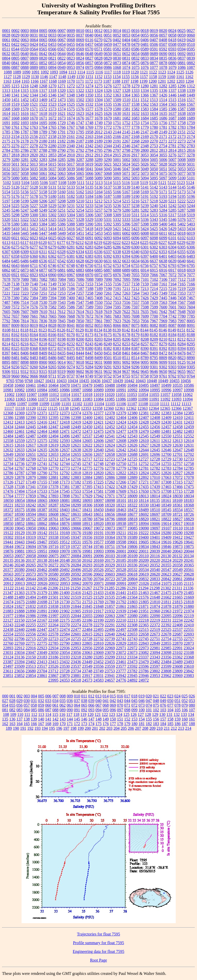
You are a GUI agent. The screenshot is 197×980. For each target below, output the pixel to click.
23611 (8, 671)
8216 (25, 344)
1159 (162, 77)
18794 (98, 519)
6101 (172, 238)
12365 (165, 408)
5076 (172, 173)
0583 (126, 49)
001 (12, 696)
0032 (43, 35)
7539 (52, 302)
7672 (89, 316)
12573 (31, 441)
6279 (52, 247)
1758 (182, 123)
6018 (182, 233)
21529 (98, 597)
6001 (117, 233)
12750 (121, 464)
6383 (89, 256)
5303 (62, 215)
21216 (64, 588)
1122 (153, 72)
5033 (15, 169)
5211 (89, 201)
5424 (145, 229)
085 (34, 710)
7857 (89, 321)
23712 (53, 671)
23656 (19, 671)
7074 (182, 275)
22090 (155, 616)
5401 (172, 224)
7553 (117, 302)
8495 (71, 358)
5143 (163, 187)
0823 (71, 58)
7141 (43, 284)
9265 (52, 367)
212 (174, 728)
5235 (108, 206)
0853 (52, 63)
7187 (80, 289)
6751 (98, 266)
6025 (52, 238)
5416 (71, 229)
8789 (145, 358)
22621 (98, 634)
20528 (121, 570)
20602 (98, 574)
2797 (117, 150)
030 (27, 701)
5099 (172, 178)
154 (142, 719)
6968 (80, 275)
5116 (126, 183)
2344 (108, 146)
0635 (15, 54)
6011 (163, 233)
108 (6, 714)
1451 (15, 100)
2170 (154, 137)
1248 (34, 86)
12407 (144, 418)
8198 (62, 339)
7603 (182, 307)
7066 (154, 275)
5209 (71, 201)
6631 (108, 261)
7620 (117, 312)
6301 (145, 247)
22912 (19, 648)
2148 (154, 132)
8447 (89, 353)
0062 (15, 40)
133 (184, 714)
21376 (31, 593)
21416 (76, 593)
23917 (87, 676)
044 (127, 701)
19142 (42, 533)
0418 (172, 40)
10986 (65, 390)
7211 (126, 289)
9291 (108, 367)
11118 (20, 408)
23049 (42, 653)
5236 (117, 206)
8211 (172, 339)
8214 (6, 344)
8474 (172, 353)
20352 (155, 565)
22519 (155, 629)
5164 (98, 192)
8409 (43, 353)
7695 (126, 316)
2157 (43, 137)
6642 (6, 266)
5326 (62, 219)
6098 (154, 238)
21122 (8, 588)
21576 (144, 597)
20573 (31, 574)
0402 (117, 40)
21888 (19, 611)
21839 (65, 606)
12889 (132, 477)
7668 (71, 316)
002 (19, 696)
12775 (87, 468)
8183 (163, 335)
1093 (54, 72)
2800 (145, 150)
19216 (132, 533)
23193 (65, 657)
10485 (98, 385)
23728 (65, 671)
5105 (35, 183)
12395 (53, 418)
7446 (172, 298)
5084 (52, 178)
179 (127, 724)
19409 (166, 537)
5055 (191, 169)
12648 (189, 450)
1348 (71, 95)
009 (70, 696)
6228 (172, 243)
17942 (98, 496)
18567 (8, 514)
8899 (34, 362)
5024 (126, 164)
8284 (182, 344)
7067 (163, 275)
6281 (71, 247)
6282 (80, 247)
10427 (39, 381)
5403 (191, 224)
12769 (42, 468)
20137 (31, 560)
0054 (135, 35)
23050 (53, 653)
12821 (110, 473)
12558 (8, 441)
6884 (89, 270)
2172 (172, 137)
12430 (166, 422)
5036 (43, 169)
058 (34, 705)
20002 (132, 551)
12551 (178, 436)
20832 (144, 579)
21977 (8, 616)
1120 (135, 72)
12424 (121, 422)
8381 (98, 348)
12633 (19, 450)
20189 (132, 560)
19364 (110, 537)
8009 (15, 325)
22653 (132, 634)
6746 (52, 266)
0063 (25, 40)
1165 (26, 81)
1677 (89, 118)
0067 (62, 40)
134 (191, 714)
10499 (166, 385)
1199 (144, 81)
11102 (77, 404)
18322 (132, 505)
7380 (15, 298)
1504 (98, 100)
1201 (162, 81)
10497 (155, 385)
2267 (126, 141)
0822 (62, 58)
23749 (98, 671)
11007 (32, 395)
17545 (65, 491)
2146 (135, 132)
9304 (182, 367)
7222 (15, 293)
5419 (98, 229)
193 (37, 728)
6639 (172, 261)
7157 (126, 284)
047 (149, 701)
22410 (189, 625)
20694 (76, 579)
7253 (62, 293)
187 (185, 724)
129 (155, 714)
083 (19, 710)
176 (106, 724)
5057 (15, 173)
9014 (62, 362)
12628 (155, 445)
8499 (98, 358)
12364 (154, 408)
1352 (108, 95)
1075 (135, 67)
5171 (163, 192)
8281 (172, 344)
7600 (163, 307)
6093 (108, 238)
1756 (163, 123)
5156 (25, 192)
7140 (34, 284)
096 (113, 710)
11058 (176, 395)
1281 (154, 86)
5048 (135, 169)
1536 (117, 104)
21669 (189, 597)
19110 (178, 528)
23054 (65, 653)
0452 (43, 44)
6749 (80, 266)
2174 (191, 137)
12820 (98, 473)
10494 (132, 385)
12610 (144, 441)
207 (138, 728)
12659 (121, 454)
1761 (15, 127)
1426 (163, 95)
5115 (117, 183)
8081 (145, 325)
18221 (8, 505)
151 (120, 719)
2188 (89, 141)
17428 (121, 487)
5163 (89, 192)
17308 (166, 482)
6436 (182, 256)
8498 (89, 358)
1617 (34, 114)
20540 (155, 570)
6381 (71, 256)
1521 (34, 104)
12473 (87, 431)
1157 (144, 77)
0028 (6, 35)
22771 (31, 643)
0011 (89, 31)
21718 (53, 602)
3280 (15, 160)
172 (77, 724)
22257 (42, 625)
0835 (163, 58)
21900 (53, 611)
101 (149, 710)
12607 (110, 441)
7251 (43, 293)
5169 (145, 192)
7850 (80, 321)
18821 (155, 519)
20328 (98, 565)
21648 (155, 597)
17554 (87, 491)
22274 (76, 625)
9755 (126, 376)
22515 (144, 629)
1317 (43, 90)
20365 (189, 565)
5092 (126, 178)
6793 (172, 266)
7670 (80, 316)
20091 (87, 556)
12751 (132, 464)
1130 (35, 77)
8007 (6, 325)
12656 (87, 454)
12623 (98, 445)
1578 (98, 109)
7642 (163, 312)
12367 (188, 408)
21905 (76, 611)
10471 (76, 385)
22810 (98, 643)
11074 (54, 399)
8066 (117, 325)
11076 (65, 399)
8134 (98, 330)
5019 (89, 164)
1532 (89, 104)
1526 (80, 104)
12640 (98, 450)
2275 (6, 146)
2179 (34, 141)
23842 (189, 671)
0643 (52, 54)
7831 (34, 321)
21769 (98, 602)
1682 (126, 118)
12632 (8, 450)
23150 (31, 657)
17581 (98, 491)
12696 (155, 454)
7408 (98, 298)
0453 (52, 44)
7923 (117, 321)
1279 (135, 86)
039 (91, 701)
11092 (165, 399)
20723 (110, 579)
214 (188, 728)
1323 (89, 90)
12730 (178, 459)
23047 (31, 653)
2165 (108, 137)
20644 (31, 579)
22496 (110, 629)
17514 (31, 491)
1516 (182, 100)
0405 (135, 40)
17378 (53, 487)
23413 (42, 662)
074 (149, 705)
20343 (144, 565)
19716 (53, 547)
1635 (163, 114)
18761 (53, 519)
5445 (25, 233)
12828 (189, 473)
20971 (99, 583)
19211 (121, 533)
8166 (52, 335)
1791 (62, 132)
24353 (65, 680)
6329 (71, 252)
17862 (42, 496)
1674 (71, 118)
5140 (135, 187)
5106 (44, 183)
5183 (80, 196)
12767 (19, 468)
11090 (143, 399)
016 (120, 696)
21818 (189, 602)
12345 (75, 408)
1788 (34, 132)
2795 (98, 150)
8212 (182, 339)
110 (20, 714)
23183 (42, 657)
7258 (89, 293)
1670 (34, 118)
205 (124, 728)
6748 (71, 266)
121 (98, 714)
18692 (144, 514)
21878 (166, 606)
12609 (132, 441)
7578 (43, 307)
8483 (34, 358)
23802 (155, 671)
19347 (76, 537)
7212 (135, 289)
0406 (145, 40)
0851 (34, 63)
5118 (135, 183)
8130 (89, 330)
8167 (62, 335)
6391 (98, 256)
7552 (108, 302)
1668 (15, 118)
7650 (191, 312)
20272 (53, 565)
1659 (191, 114)
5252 (71, 210)
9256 (15, 367)
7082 (43, 279)
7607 (25, 312)
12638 (76, 450)
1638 (182, 114)
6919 (191, 270)
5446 (34, 233)
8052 (89, 325)
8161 (6, 335)
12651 (31, 454)
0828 (98, 58)
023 (170, 696)
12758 (189, 464)
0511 (6, 49)
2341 (80, 146)
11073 (43, 399)
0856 (80, 63)
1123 (162, 72)
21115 (189, 583)
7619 (108, 312)
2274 (191, 141)
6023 (34, 238)
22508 (132, 629)
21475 (166, 593)
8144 (144, 330)
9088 (108, 362)
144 (70, 719)
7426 (145, 298)
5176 (15, 196)
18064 (31, 500)
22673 (155, 634)
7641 (154, 312)
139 (34, 719)
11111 (165, 404)
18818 (132, 519)
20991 (121, 583)
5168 (135, 192)
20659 (42, 579)
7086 (80, 279)
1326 (108, 90)
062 (63, 705)
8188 (191, 335)
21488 (8, 597)
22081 (144, 616)
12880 (42, 477)
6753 (117, 266)
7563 (163, 302)
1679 (108, 118)
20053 (8, 556)
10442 (129, 381)
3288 (89, 160)
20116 (155, 556)
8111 (16, 330)
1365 (135, 95)
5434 (191, 229)
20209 (144, 560)
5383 (34, 224)
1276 (108, 86)
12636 (53, 450)
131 (170, 714)
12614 (189, 441)
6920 (6, 275)
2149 (163, 132)
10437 (107, 381)
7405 (89, 298)
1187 (107, 81)
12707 (8, 459)
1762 (25, 127)
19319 (31, 537)
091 (77, 710)
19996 (110, 551)
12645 (155, 450)
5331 (108, 219)
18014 (155, 496)
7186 (71, 289)
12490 (42, 436)
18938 (121, 524)
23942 (121, 676)
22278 (87, 625)
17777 (19, 496)
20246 (8, 565)
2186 (71, 141)
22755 (178, 639)
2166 (117, 137)
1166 (35, 81)
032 (41, 701)
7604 (191, 307)
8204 (108, 339)
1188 (116, 81)
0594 (182, 49)
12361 (120, 408)
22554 (8, 634)
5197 (6, 201)
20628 (189, 574)
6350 (145, 252)
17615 (132, 491)
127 (141, 714)
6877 (43, 270)
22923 (42, 648)
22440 (19, 629)
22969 (110, 648)
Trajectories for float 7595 (98, 934)
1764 (43, 127)
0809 (34, 58)
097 (120, 710)
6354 (172, 252)
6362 (52, 256)
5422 (126, 229)
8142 (126, 330)
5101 (191, 178)
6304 (172, 247)
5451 (80, 233)
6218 (89, 243)
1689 (191, 118)
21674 (8, 602)
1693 (25, 123)
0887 (15, 67)
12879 (31, 477)
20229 (178, 560)
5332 (117, 219)
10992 (132, 390)
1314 (15, 90)
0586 (135, 49)
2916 (126, 155)
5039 (71, 169)
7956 (145, 321)
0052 (117, 35)
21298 (155, 588)
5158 (43, 192)
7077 (191, 275)
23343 (155, 657)
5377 (191, 219)
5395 (117, 224)
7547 (80, 302)
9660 (15, 376)
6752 (108, 266)
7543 (62, 302)
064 (77, 705)
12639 (87, 450)
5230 (62, 206)
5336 (145, 219)
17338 (19, 487)
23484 (166, 662)
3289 (98, 160)
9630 (89, 371)
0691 (172, 54)
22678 (166, 634)
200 (88, 728)
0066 (52, 40)
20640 (19, 579)
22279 (98, 625)
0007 (62, 31)
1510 (126, 100)
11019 (98, 395)
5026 (145, 164)
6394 (126, 256)
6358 (15, 256)
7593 (98, 307)
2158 (52, 137)
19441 (8, 542)
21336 (189, 588)
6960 (52, 275)
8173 (89, 335)
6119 (33, 243)
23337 (144, 657)
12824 (144, 473)
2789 (52, 150)
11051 (121, 395)
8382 (108, 348)
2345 (117, 146)
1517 (191, 100)
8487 (62, 358)
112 (34, 714)
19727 (76, 547)
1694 (34, 123)
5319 (191, 215)
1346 (52, 95)
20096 (99, 556)
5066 (89, 173)
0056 (154, 35)
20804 (132, 579)
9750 (98, 376)
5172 (172, 192)
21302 (166, 588)
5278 (108, 210)
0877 (154, 63)
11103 (88, 404)
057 (27, 705)
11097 (22, 404)
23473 (132, 662)
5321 (15, 219)
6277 (34, 247)
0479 (135, 44)
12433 (189, 422)
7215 (163, 289)
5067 (98, 173)
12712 (53, 459)
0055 (145, 35)
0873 (117, 63)
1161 (180, 77)
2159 (62, 137)
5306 (89, 215)
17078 (189, 477)
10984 (42, 390)
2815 (182, 150)
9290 (98, 367)
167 (41, 724)
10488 (110, 385)
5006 (163, 160)
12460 (8, 431)
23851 (8, 676)
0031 (34, 35)
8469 (154, 353)
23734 (76, 671)
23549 (87, 666)
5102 (7, 183)
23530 (65, 666)
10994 (144, 390)
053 (192, 701)
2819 (25, 155)
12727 (144, 459)
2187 (80, 141)
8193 (25, 339)
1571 (34, 109)
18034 (189, 496)
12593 (65, 441)
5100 (182, 178)
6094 (117, 238)
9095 (145, 362)
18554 (178, 510)
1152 (98, 77)
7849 (71, 321)
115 (55, 714)
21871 (144, 606)
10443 (141, 381)
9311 (15, 371)
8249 (108, 344)
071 (127, 705)
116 (62, 714)
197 (66, 728)
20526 (98, 570)
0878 (163, 63)
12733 (189, 459)
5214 (117, 201)
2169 (145, 137)
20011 (144, 551)
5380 (15, 224)
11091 (154, 399)
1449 (191, 95)
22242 (189, 620)
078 (178, 705)
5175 (6, 196)
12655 (76, 454)
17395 (87, 487)
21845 (87, 606)
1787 (25, 132)
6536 (43, 261)
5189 (126, 196)
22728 (87, 639)
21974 (189, 611)
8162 (15, 335)
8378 (80, 348)
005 (41, 696)
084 (27, 710)
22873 (189, 643)
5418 (89, 229)
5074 (154, 173)
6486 (25, 261)
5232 (80, 206)
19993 (98, 551)
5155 (15, 192)
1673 (62, 118)
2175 (6, 141)
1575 (71, 109)
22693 (189, 634)
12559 (19, 441)
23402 (31, 662)
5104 (25, 183)
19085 (133, 528)
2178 (25, 141)
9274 (71, 367)
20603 (110, 574)
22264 (53, 625)
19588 (110, 542)
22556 (31, 634)
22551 (189, 629)
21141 (20, 588)
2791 (71, 150)
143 (63, 719)
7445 (163, 298)
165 (27, 724)
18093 (87, 500)
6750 (89, 266)
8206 (126, 339)
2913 (98, 155)
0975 (89, 67)
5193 (163, 196)
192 (30, 728)
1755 (154, 123)
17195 (87, 482)
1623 (80, 114)
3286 (71, 160)
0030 (25, 35)
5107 (53, 183)
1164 (16, 81)
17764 (8, 496)
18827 (178, 519)
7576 (34, 307)
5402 (182, 224)
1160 (171, 77)
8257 (145, 344)
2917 (135, 155)
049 (163, 701)
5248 (34, 210)
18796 (110, 519)
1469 (43, 100)
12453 (121, 427)
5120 (153, 183)
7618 (98, 312)
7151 (71, 284)
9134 (191, 362)
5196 (191, 196)
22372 (155, 625)
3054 (154, 155)
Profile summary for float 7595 (98, 943)
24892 (132, 680)
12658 (110, 454)
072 (134, 705)
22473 (53, 629)
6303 (163, 247)
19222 (144, 533)
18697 (155, 514)
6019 (191, 233)
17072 (178, 477)
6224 (135, 243)
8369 (43, 348)
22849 (155, 643)
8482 (25, 358)
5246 (15, 210)
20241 (189, 560)
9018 (80, 362)
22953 (76, 648)
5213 (108, 201)
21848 (98, 606)
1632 (135, 114)
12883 (76, 477)
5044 (98, 169)
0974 (80, 67)
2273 (182, 141)
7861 (98, 321)
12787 (19, 473)
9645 (145, 371)
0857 (89, 63)
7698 (135, 316)
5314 (145, 215)
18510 (155, 510)
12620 (65, 445)
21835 (42, 606)
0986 (108, 67)
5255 (89, 210)
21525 (87, 597)
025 (185, 696)
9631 (98, 371)
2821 (43, 155)
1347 (62, 95)
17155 (42, 482)
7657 (15, 316)
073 (142, 705)
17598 (110, 491)
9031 (98, 362)
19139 (31, 533)
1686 (163, 118)
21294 (143, 588)
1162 (189, 77)
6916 (163, 270)
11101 (66, 404)
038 (84, 701)
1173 (98, 81)
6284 (98, 247)
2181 (52, 141)
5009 (191, 160)
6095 (126, 238)
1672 (52, 118)
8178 (126, 335)
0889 (34, 67)
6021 (15, 238)
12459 (189, 427)
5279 (117, 210)
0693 (191, 54)
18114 (144, 500)
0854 (62, 63)
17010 (155, 477)
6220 (107, 243)
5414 (52, 229)
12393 (42, 418)
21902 (65, 611)
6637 (154, 261)
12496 (65, 436)
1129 (26, 77)
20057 (20, 556)
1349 (80, 95)
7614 (80, 312)
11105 (110, 404)
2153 (6, 137)
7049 (126, 275)
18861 (31, 524)
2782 (182, 146)
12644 (144, 450)
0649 (98, 54)
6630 (98, 261)
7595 (117, 307)
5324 (43, 219)
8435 (62, 353)
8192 (15, 339)
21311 (177, 588)
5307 (98, 215)
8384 (126, 348)
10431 (50, 381)
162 (5, 724)
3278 (191, 155)
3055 (163, 155)
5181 (62, 196)
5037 (52, 169)
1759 (191, 123)
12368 (8, 413)
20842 (166, 579)
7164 (172, 284)
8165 (43, 335)
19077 (121, 528)
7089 (99, 279)
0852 (43, 63)
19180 (87, 533)
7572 (15, 307)
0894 (52, 67)
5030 (182, 164)
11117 (9, 408)
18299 (76, 505)
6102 (182, 238)
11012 (54, 395)
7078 (6, 279)
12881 (53, 477)
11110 (154, 404)
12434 (8, 427)
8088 (182, 325)
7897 (108, 321)
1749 (98, 123)
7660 (25, 316)
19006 (155, 524)
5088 (89, 178)
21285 (110, 588)
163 (12, 724)
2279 (43, 146)
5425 (154, 229)
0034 (62, 35)
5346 (172, 219)
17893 (53, 496)
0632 (6, 54)
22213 (132, 620)
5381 (25, 224)
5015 (52, 164)
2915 (117, 155)
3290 (108, 160)
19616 (166, 542)
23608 (178, 666)
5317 (172, 215)
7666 (62, 316)
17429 (132, 487)
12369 (19, 413)
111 (27, 714)
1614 (6, 114)
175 (98, 724)
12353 (86, 408)
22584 (65, 634)
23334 (132, 657)
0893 (43, 67)
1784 (191, 127)
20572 (19, 574)
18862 (42, 524)
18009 (132, 496)
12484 (8, 436)
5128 (34, 187)
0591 (154, 49)
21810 (155, 602)
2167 (126, 137)
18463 (121, 510)
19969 (53, 551)
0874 (126, 63)
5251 (62, 210)
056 (19, 705)
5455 (108, 233)
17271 (144, 482)
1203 (180, 81)
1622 (71, 114)
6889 (126, 270)
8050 (80, 325)
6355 (182, 252)
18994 (144, 524)
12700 (166, 454)
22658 (144, 634)
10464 (53, 385)
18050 (8, 500)
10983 (31, 390)
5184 (89, 196)
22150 (19, 620)
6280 (62, 247)
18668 (121, 514)
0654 (135, 54)
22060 (98, 616)
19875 (189, 547)
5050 (154, 169)
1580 (117, 109)
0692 (182, 54)
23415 (53, 662)
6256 (6, 247)
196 (59, 728)
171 (70, 724)
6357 (6, 256)
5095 (154, 178)
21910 (87, 611)
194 (45, 728)
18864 (53, 524)
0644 (62, 54)
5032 (6, 169)
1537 (126, 104)
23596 (144, 666)
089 (63, 710)
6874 (34, 270)
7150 (62, 284)
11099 (44, 404)
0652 (126, 54)
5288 (191, 210)
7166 (191, 284)
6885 (98, 270)
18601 (42, 514)
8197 (52, 339)
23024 (189, 648)
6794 (182, 266)
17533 (42, 491)
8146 (163, 330)
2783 (191, 146)
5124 (190, 183)
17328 (8, 487)
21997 (53, 616)
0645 (71, 54)
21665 (178, 597)
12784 (178, 468)
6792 (163, 266)
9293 (117, 367)
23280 (87, 657)
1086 (182, 67)
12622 (87, 445)
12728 (155, 459)
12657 (98, 454)
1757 (172, 123)
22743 (132, 639)
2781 (172, 146)
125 (126, 714)
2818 (15, 155)
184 (163, 724)
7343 (145, 293)
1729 (62, 123)
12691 (144, 454)
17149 (31, 482)
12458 (178, 427)
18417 (76, 510)
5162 (80, 192)
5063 (62, 173)
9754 (117, 376)
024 (178, 696)
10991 (121, 390)
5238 (135, 206)
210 (160, 728)
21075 (166, 583)
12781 (144, 468)
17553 (76, 491)
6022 (25, 238)
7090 (108, 279)
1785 (6, 132)
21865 (132, 606)
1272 (71, 86)
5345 (163, 219)
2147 (145, 132)
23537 (76, 666)
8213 (191, 339)
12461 (19, 431)
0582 (117, 49)
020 (149, 696)
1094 (63, 72)
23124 (8, 657)
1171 (80, 81)
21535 (110, 597)
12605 (87, 441)
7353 (182, 293)
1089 (17, 72)
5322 (25, 219)
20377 (8, 570)
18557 (189, 510)
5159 (52, 192)
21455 (132, 593)
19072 (99, 528)
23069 (98, 653)
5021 (108, 164)
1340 (6, 95)
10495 (144, 385)
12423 (110, 422)
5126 (15, 187)
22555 (19, 634)
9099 (163, 362)
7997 (182, 321)
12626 (132, 445)
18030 (178, 496)
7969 (163, 321)
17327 (189, 482)
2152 (191, 132)
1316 (34, 90)
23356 (166, 657)
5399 (154, 224)
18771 (76, 519)
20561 (189, 570)
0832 (135, 58)
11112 (175, 404)
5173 (182, 192)
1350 (89, 95)
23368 (189, 657)
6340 (135, 252)
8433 (52, 353)
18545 (166, 510)
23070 (110, 653)
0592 (163, 49)
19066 (76, 528)
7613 (71, 312)
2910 (71, 155)
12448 (65, 427)
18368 (189, 505)
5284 (163, 210)
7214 (154, 289)
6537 (52, 261)
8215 (15, 344)
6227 (163, 243)
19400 (144, 537)
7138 (15, 284)
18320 (110, 505)
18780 (87, 519)
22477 (76, 629)
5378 (6, 224)
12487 (31, 436)
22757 (189, 639)
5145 (182, 187)
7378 (6, 298)
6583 (71, 261)
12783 (166, 468)
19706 (42, 547)
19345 (65, 537)
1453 (34, 100)
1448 (182, 95)
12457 (166, 427)
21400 (65, 593)
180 (134, 724)
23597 (155, 666)
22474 (65, 629)
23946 (144, 676)
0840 (6, 63)
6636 (145, 261)
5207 (52, 201)
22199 (98, 620)
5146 (191, 187)
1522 (43, 104)
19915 (31, 551)
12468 (53, 431)
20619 (144, 574)
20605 (121, 574)
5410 (15, 229)
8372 (52, 348)
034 (55, 701)
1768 (80, 127)
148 (98, 719)
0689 (154, 54)
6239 (191, 243)
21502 (65, 597)
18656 (110, 514)
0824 (80, 58)
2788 (43, 150)
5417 (80, 229)
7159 (145, 284)
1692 (15, 123)
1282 (163, 86)
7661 (34, 316)
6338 (117, 252)
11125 (53, 408)
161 (192, 719)
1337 (172, 90)
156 (156, 719)
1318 (52, 90)
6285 (108, 247)
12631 (189, 445)
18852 (19, 524)
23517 (42, 666)
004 (34, 696)
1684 (145, 118)
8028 (52, 325)
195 (52, 728)
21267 (87, 588)
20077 (65, 556)
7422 (126, 298)
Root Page (98, 960)
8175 (108, 335)
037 (77, 701)
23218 (76, 657)
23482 (155, 662)
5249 (43, 210)
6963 (62, 275)
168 (48, 724)
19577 (98, 542)
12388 (19, 418)
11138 (64, 408)
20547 (166, 570)
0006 (52, 31)
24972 (144, 680)
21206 (53, 588)
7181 (25, 289)
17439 (155, 487)
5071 (126, 173)
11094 (188, 399)
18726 (189, 514)
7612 (62, 312)
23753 (110, 671)
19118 (189, 528)
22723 (53, 639)
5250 (52, 210)
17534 (53, 491)
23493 (189, 662)
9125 (182, 362)
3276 (172, 155)
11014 (65, 395)
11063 (9, 399)
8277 (154, 344)
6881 (62, 270)
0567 (62, 49)
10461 (31, 385)
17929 (87, 496)
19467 (42, 542)
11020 (110, 395)
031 (34, 701)
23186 (53, 657)
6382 (80, 256)
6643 (15, 266)
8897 (15, 362)
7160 (154, 284)
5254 (80, 210)
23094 (155, 653)
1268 (43, 86)
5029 (172, 164)
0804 (6, 58)
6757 (154, 266)
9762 (172, 376)
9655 (182, 371)
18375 (19, 510)
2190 (108, 141)
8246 (98, 344)
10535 (178, 385)
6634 (135, 261)
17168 (53, 482)
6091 (89, 238)
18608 (53, 514)
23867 (53, 676)
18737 (8, 519)
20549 (178, 570)
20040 (166, 551)
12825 (155, 473)
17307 (155, 482)
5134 (80, 187)
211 (167, 728)
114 (48, 714)
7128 (6, 284)
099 (134, 710)
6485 (15, 261)
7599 (154, 307)
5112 (89, 183)
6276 (25, 247)
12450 (87, 427)
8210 (163, 339)
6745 (43, 266)
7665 (52, 316)
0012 (98, 31)
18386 (31, 510)
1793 (71, 132)
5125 (6, 187)
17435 (144, 487)
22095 (166, 616)
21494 (31, 597)
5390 (89, 224)
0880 (172, 63)
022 (163, 696)
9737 (71, 376)
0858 (98, 63)
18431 (87, 510)
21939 (121, 611)
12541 (110, 436)
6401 (163, 256)
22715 (31, 639)
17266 (121, 482)
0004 (34, 31)
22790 (65, 643)
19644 (8, 547)
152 (127, 719)
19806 (132, 547)
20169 (98, 560)
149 (106, 719)
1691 (6, 123)
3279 (6, 160)
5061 (43, 173)
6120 (43, 243)
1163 (7, 81)
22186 (87, 620)
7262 (117, 293)
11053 (132, 395)
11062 (188, 395)
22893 (8, 648)
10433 (62, 381)
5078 (191, 173)
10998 (189, 390)
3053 (145, 155)
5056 (6, 173)
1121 (144, 72)
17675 (155, 491)
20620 (155, 574)
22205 (110, 620)
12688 (132, 454)
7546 (71, 302)
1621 (62, 114)
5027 (154, 164)
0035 (71, 35)
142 (55, 719)
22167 (42, 620)
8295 (191, 344)
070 (120, 705)
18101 (121, 500)
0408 (163, 40)
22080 (132, 616)
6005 (135, 233)
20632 (8, 579)
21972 (178, 611)
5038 (62, 169)
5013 (34, 164)
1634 (154, 114)
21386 (53, 593)
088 (55, 710)
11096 (11, 404)
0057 (163, 35)
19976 (76, 551)
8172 (80, 335)
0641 (34, 54)
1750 (108, 123)
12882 (65, 477)
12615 (8, 445)
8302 (6, 348)
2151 (182, 132)
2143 (108, 132)
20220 (155, 560)
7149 (52, 284)
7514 (25, 302)
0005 (43, 31)
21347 (8, 593)
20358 (178, 565)
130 (162, 714)
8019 (34, 325)
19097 (155, 528)
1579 (108, 109)
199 (81, 728)
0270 (98, 40)
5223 (191, 201)
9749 (89, 376)
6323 (52, 252)
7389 (43, 298)
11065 (20, 399)
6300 (135, 247)
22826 (110, 643)
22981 (155, 648)
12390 (31, 418)
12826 (166, 473)
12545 (144, 436)
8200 (80, 339)
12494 (53, 436)
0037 (80, 35)
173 (84, 724)
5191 (145, 196)
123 (112, 714)
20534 (144, 570)
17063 (166, 477)
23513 (31, 666)
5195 (182, 196)
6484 (6, 261)
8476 (182, 353)
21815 (178, 602)
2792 (80, 150)
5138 (117, 187)
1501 (71, 100)
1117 (108, 72)
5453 (98, 233)
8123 (43, 330)
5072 (135, 173)
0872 (108, 63)
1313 (6, 90)
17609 (121, 491)
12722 (98, 459)
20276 (65, 565)
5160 (62, 192)
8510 (117, 358)
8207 (135, 339)
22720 (42, 639)
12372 (53, 413)
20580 (53, 574)
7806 (15, 321)
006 (48, 696)
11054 (143, 395)
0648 (89, 54)
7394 (52, 298)
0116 (89, 40)
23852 (19, 676)
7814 (25, 321)
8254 (135, 344)
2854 (62, 155)
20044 (189, 551)
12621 (76, 445)
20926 (42, 583)
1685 (154, 118)
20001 (121, 551)
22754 (166, 639)
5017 (71, 164)
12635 (42, 450)
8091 (191, 325)
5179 (43, 196)
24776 (121, 680)
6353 (163, 252)
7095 (126, 279)
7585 (62, 307)
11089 (132, 399)
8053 (98, 325)
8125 (52, 330)
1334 (145, 90)
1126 (189, 72)
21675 (19, 602)
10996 (166, 390)
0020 (163, 31)
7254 (71, 293)
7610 (43, 312)
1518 (6, 104)
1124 (171, 72)
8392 (163, 348)
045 (134, 701)
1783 (182, 127)
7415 (117, 298)
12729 (166, 459)
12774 (76, 468)
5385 (52, 224)
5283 (154, 210)
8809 (163, 358)
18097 (99, 500)
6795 (191, 266)
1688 (182, 118)
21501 (53, 597)
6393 (117, 256)
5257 (98, 210)
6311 (43, 252)
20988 (110, 583)
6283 (89, 247)
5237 (126, 206)
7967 (154, 321)
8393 (172, 348)
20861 (178, 579)
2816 (191, 150)
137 (19, 719)
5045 (108, 169)
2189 (98, 141)
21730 (65, 602)
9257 (25, 367)
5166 (117, 192)
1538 (135, 104)
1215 (15, 86)
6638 (163, 261)
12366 (176, 408)
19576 (87, 542)
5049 (145, 169)
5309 (117, 215)
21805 (144, 602)
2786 (25, 150)
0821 (52, 58)
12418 (65, 422)
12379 (121, 413)
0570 (89, 49)
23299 (110, 657)
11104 (99, 404)
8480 (6, 358)
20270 (42, 565)
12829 (8, 477)
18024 (166, 496)
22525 (166, 629)
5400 (163, 224)
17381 (65, 487)
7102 (154, 279)
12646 (166, 450)
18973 (132, 524)
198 (73, 728)
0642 (43, 54)
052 (185, 701)
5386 (62, 224)
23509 (19, 666)
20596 (87, 574)
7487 (6, 302)
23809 (178, 671)
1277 (117, 86)
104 (170, 710)
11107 (132, 404)
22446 (31, 629)
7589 (89, 307)
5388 (71, 224)
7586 (71, 307)
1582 (135, 109)
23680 (31, 671)
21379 (42, 593)
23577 (121, 666)
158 (170, 719)
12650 (19, 454)
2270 (154, 141)
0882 (191, 63)
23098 (166, 653)
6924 (43, 275)
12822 (121, 473)
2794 (89, 150)
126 (134, 714)
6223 (126, 243)
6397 (145, 256)
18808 (121, 519)
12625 (121, 445)
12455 (144, 427)
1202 (171, 81)
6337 (108, 252)
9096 (154, 362)
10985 (53, 390)
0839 (191, 58)
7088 (90, 279)
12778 (110, 468)
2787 (34, 150)
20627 (178, 574)
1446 (172, 95)
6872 (15, 270)
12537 (87, 436)
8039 (62, 325)
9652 (172, 371)
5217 (145, 201)
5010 (6, 164)
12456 (155, 427)
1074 (126, 67)
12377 (98, 413)
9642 (135, 371)
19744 (87, 547)
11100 (55, 404)
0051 (108, 35)
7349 (163, 293)
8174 (98, 335)
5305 (80, 215)
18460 (110, 510)
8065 (108, 325)
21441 (121, 593)
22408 (178, 625)
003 (27, 696)
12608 (121, 441)
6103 (191, 238)
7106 (163, 279)
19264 (155, 533)
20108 (121, 556)
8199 (71, 339)
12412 (8, 422)
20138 (42, 560)
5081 (25, 178)
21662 (166, 597)
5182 (71, 196)
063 (70, 705)
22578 (53, 634)
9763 (182, 376)
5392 (108, 224)
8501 (108, 358)
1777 (126, 127)
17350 (42, 487)
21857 (110, 606)
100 (142, 710)
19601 (132, 542)
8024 (43, 325)
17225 (98, 482)
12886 (110, 477)
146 (84, 719)
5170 (154, 192)
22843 (144, 643)
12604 (76, 441)
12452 (110, 427)
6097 (145, 238)
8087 (172, 325)
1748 (89, 123)
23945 (132, 676)
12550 (166, 436)
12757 (178, 464)
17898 (65, 496)
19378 (121, 537)
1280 (145, 86)
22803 (76, 643)
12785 (189, 468)
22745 (144, 639)
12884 (87, 477)
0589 (145, 49)
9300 (145, 367)
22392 (166, 625)
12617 (31, 445)
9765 (10, 381)
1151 (89, 77)
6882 (71, 270)
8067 (126, 325)
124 (119, 714)
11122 (42, 408)
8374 (62, 348)
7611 (52, 312)
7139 (25, 284)
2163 (89, 137)
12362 (131, 408)
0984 (98, 67)
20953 (65, 583)
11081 (76, 399)
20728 (121, 579)
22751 (155, 639)
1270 (52, 86)
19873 (178, 547)
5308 (108, 215)
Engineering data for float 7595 (99, 951)
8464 (135, 353)
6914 (145, 270)
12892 (144, 477)
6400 (154, 256)
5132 (62, 187)
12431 (178, 422)
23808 (166, 671)
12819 (87, 473)
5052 (172, 169)
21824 (8, 606)
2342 (89, 146)
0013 (108, 31)
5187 (108, 196)
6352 (154, 252)
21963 (166, 611)
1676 (80, 118)
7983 (172, 321)
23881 (76, 676)
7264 (135, 293)
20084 (76, 556)
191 (23, 728)
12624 (110, 445)
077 (170, 705)
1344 (34, 95)
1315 (25, 90)
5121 (162, 183)
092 (84, 710)
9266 (62, 367)
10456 (186, 381)
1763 (34, 127)
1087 (191, 67)
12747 (87, 464)
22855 (166, 643)
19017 (178, 524)
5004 (145, 160)
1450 (6, 100)
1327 (117, 90)
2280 (52, 146)
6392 (108, 256)
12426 (132, 422)
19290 (178, 533)
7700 (154, 316)
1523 (52, 104)
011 (84, 696)
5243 (182, 206)
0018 (145, 31)
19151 (53, 533)
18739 (19, 519)
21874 (155, 606)
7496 (15, 302)
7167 (6, 289)
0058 (172, 35)
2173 (182, 137)
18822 (166, 519)
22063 (110, 616)
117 (69, 714)
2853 (52, 155)
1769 (89, 127)
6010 (154, 233)
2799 (135, 150)
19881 (19, 551)
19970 (65, 551)
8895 (6, 362)
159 (178, 719)
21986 (31, 616)
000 (5, 696)
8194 (34, 339)
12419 (76, 422)
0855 (71, 63)
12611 (155, 441)
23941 (110, 676)
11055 (154, 395)
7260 (98, 293)
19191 (98, 533)
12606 (98, 441)
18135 (155, 500)
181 (142, 724)
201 (95, 728)
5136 (98, 187)
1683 (135, 118)
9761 (163, 376)
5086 (71, 178)
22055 (87, 616)
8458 (117, 353)
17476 (8, 491)
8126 (61, 330)
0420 (191, 40)
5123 (181, 183)
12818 (76, 473)
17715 (178, 491)
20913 (20, 583)
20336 (132, 565)
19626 (178, 542)
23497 (8, 666)
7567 (182, 302)
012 (91, 696)
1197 (125, 81)
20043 (178, 551)
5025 (135, 164)
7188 (89, 289)
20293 (87, 565)
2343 (98, 146)
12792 (65, 473)
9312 (25, 371)
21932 (110, 611)
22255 (31, 625)
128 (148, 714)
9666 (34, 376)
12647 (178, 450)
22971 (121, 648)
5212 (98, 201)
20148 (65, 560)
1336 (163, 90)
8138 (107, 330)
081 (5, 710)
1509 (117, 100)
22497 (121, 629)
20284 (76, 565)
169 (55, 724)
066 (91, 705)
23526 (53, 666)
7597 (135, 307)
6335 (89, 252)
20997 (133, 583)
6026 (62, 238)
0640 (25, 54)
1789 (43, 132)
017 (127, 696)
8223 (52, 344)
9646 (154, 371)
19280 (166, 533)
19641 (189, 542)
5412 (34, 229)
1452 (25, 100)
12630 (178, 445)
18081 (65, 500)
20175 (110, 560)
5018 (80, 164)
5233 (89, 206)
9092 (126, 362)
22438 (8, 629)
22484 (87, 629)
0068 (71, 40)
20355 (166, 565)
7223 (25, 293)
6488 (34, 261)
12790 (42, 473)
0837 (182, 58)
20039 (155, 551)
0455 (71, 44)
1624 (89, 114)
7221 (6, 293)
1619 (52, 114)
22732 (98, 639)
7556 (126, 302)
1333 (135, 90)
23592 (132, 666)
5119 (144, 183)
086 (41, 710)
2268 (135, 141)
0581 (108, 49)
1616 (25, 114)
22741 (121, 639)
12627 (144, 445)
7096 (136, 279)
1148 (62, 77)
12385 (189, 413)
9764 (191, 376)
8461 (126, 353)
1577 (89, 109)
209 (152, 728)
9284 (89, 367)
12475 (98, 431)
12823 (132, 473)
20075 (54, 556)
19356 (87, 537)
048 (156, 701)
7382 (25, 298)
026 (192, 696)
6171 (52, 243)
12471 (65, 431)
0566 (52, 49)
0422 (15, 44)
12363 (143, 408)
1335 (154, 90)
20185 (121, 560)
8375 (71, 348)
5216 (135, 201)
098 (127, 710)
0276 (108, 40)
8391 (154, 348)
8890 (191, 358)
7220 (191, 289)
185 (170, 724)
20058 (31, 556)
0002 (15, 31)
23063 (87, 653)
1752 (126, 123)
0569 (80, 49)
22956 (87, 648)
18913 (87, 524)
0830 (117, 58)
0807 (25, 58)
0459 (108, 44)
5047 (126, 169)
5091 (117, 178)
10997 (178, 390)
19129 (19, 533)
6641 (191, 261)
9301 (154, 367)
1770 (98, 127)
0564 (34, 49)
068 (106, 705)
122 (105, 714)
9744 (80, 376)
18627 (65, 514)
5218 (154, 201)
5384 (43, 224)
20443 (31, 570)
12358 (97, 408)
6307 (6, 252)
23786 (144, 671)
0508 (172, 44)
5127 (25, 187)
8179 (135, 335)
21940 (132, 611)
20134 (189, 556)
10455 (174, 381)
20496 (76, 570)
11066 (32, 399)
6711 (34, 266)
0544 (15, 49)
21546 (121, 597)
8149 (172, 330)
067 (98, 705)
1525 (71, 104)
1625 (98, 114)
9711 (52, 376)
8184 (172, 335)
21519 (76, 597)
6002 (126, 233)
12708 (19, 459)
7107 (173, 279)
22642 (121, 634)
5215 (126, 201)
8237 (80, 344)
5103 (16, 183)
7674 (98, 316)
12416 (42, 422)
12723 (110, 459)
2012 (98, 132)
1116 (99, 72)
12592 (53, 441)
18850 (8, 524)
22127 (8, 620)
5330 (98, 219)
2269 (145, 141)
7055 (135, 275)
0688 (145, 54)
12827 (178, 473)
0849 (25, 63)
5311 (135, 215)
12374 (76, 413)
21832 (31, 606)
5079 (6, 178)
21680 (31, 602)
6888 (117, 270)
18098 (110, 500)
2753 (154, 146)
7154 (98, 284)
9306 (6, 371)
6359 (25, 256)
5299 (25, 215)
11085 (110, 399)
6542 (62, 261)
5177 (25, 196)
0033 (52, 35)
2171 (163, 137)
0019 (154, 31)
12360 (109, 408)
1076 (145, 67)
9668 (43, 376)
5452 (89, 233)
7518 (34, 302)
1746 (71, 123)
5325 (52, 219)
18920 (98, 524)
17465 (166, 487)
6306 (191, 247)
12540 (98, 436)
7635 (145, 312)
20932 (54, 583)
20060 (42, 556)
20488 (53, 570)
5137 (108, 187)
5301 (43, 215)
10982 (19, 390)
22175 (65, 620)
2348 (145, 146)
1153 (108, 77)
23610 (189, 666)
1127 (8, 77)
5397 (135, 224)
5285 (172, 210)
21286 (121, 588)
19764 (121, 547)
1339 (191, 90)
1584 (154, 109)
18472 (132, 510)
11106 (121, 404)
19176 (76, 533)
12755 (166, 464)
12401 (98, 418)
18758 (42, 519)
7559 (154, 302)
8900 (43, 362)
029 (19, 701)
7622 (126, 312)
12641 (110, 450)
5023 (117, 164)
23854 (31, 676)
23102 (178, 653)
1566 (182, 104)
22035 (65, 616)
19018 (189, 524)
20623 (166, 574)
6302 (154, 247)
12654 (65, 454)
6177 (61, 243)
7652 (6, 316)
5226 (25, 206)
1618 (43, 114)
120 (91, 714)
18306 (87, 505)
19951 (42, 551)
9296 (135, 367)
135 (5, 719)
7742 (172, 316)
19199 (110, 533)
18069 (54, 500)
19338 (53, 537)
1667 (6, 118)
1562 (145, 104)
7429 (154, 298)
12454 (132, 427)
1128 (17, 77)
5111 (81, 183)
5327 (71, 219)
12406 (132, 418)
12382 (155, 413)
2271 (163, 141)
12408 (155, 418)
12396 (65, 418)
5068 (108, 173)
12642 (121, 450)
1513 (154, 100)
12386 (8, 418)
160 (185, 719)
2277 (25, 146)
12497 (76, 436)
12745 (76, 464)
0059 (182, 35)
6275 (15, 247)
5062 (52, 173)
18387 (42, 510)
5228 (43, 206)
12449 (76, 427)
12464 (42, 431)
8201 (89, 339)
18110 (132, 500)
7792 (6, 321)
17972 (121, 496)
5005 (154, 160)
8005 (191, 321)
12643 (132, 450)
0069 (80, 40)
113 (41, 714)
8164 (34, 335)
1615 (15, 114)
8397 (6, 353)
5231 (71, 206)
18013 (144, 496)
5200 (34, 201)
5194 (172, 196)
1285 (172, 86)
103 (163, 710)
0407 (154, 40)
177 (113, 724)
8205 (117, 339)
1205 (6, 86)
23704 (42, 671)
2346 (126, 146)
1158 (153, 77)
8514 (135, 358)
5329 (89, 219)
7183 (43, 289)
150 (113, 719)
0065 (43, 40)
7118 (191, 279)
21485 (189, 593)
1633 (145, 114)
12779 (121, 468)
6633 (126, 261)
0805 (15, 58)
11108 (143, 404)
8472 (163, 353)
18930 (110, 524)
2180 (43, 141)
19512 (65, 542)
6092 (98, 238)
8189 (6, 339)
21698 (42, 602)
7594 (108, 307)
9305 (191, 367)
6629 (89, 261)
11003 (20, 395)
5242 (172, 206)
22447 (42, 629)
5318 (182, 215)
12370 (31, 413)
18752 (31, 519)
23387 (8, 662)
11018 (87, 395)
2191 (117, 141)
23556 (98, 666)
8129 (80, 330)
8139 (117, 330)
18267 (42, 505)
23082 (144, 653)
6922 (25, 275)
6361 (43, 256)
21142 (31, 588)
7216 (172, 289)
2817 (6, 155)
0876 (145, 63)
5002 (126, 160)
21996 (42, 616)
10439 (118, 381)
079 (185, 705)
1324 (98, 90)
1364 (126, 95)
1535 (108, 104)
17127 (19, 482)
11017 (76, 395)
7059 (145, 275)
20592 (76, 574)
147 (91, 719)
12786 (8, 473)
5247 (25, 210)
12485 (19, 436)
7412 (108, 298)
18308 (98, 505)
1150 (80, 77)
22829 (121, 643)
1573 (52, 109)
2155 (25, 137)
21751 (76, 602)
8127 (71, 330)
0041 (98, 35)
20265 (31, 565)
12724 (121, 459)
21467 (155, 593)
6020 (6, 238)
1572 (43, 109)
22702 (8, 639)
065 (84, 705)
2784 (6, 150)
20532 (132, 570)
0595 (191, 49)
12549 (155, 436)
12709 (31, 459)
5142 (154, 187)
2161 (71, 137)
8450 (98, 353)
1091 (35, 72)
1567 (191, 104)
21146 (42, 588)
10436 (95, 381)
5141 (145, 187)
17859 (31, 496)
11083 (87, 399)
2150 (172, 132)
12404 (121, 418)
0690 (163, 54)
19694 (31, 547)
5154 (6, 192)
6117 (24, 243)
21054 (155, 583)
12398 (76, 418)
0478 (126, 44)
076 (163, 705)
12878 (19, 477)
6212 (80, 243)
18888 (76, 524)
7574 (25, 307)
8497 (80, 358)
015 (113, 696)
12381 (144, 413)
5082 (34, 178)
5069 (117, 173)
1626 (108, 114)
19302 (8, 537)
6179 (71, 243)
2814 (172, 150)
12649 (8, 454)
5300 (34, 215)
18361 (178, 505)
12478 (132, 431)
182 (149, 724)
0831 (126, 58)
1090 (26, 72)
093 (91, 710)
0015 (126, 31)
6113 (6, 243)
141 (48, 719)
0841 (15, 63)
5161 (71, 192)
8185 (182, 335)
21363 (19, 593)
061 (55, 705)
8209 (154, 339)
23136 (19, 657)
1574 (62, 109)
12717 (87, 459)
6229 (181, 243)
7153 (89, 284)
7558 (145, 302)
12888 (121, 477)
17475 (189, 487)
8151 (181, 330)
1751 (117, 123)
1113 (72, 72)
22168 (53, 620)
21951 (144, 611)
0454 (62, 44)
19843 (155, 547)
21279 (98, 588)
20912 (8, 583)
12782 (155, 468)
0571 (98, 49)
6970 (89, 275)
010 (77, 696)
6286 (117, 247)
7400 (71, 298)
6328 (62, 252)
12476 (110, 431)
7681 (108, 316)
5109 (72, 183)
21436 (110, 593)
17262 (110, 482)
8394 (182, 348)
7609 (34, 312)
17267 (132, 482)
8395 (191, 348)
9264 (43, 367)
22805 (87, 643)
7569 (6, 307)
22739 (110, 639)
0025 (182, 31)
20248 (19, 565)
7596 (126, 307)
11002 (9, 395)
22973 (144, 648)
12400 (87, 418)
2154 (15, 137)
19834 (144, 547)
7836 (43, 321)
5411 (24, 229)
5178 (34, 196)
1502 (80, 100)
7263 (126, 293)
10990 (110, 390)
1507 (108, 100)
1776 (117, 127)
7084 (62, 279)
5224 (6, 206)
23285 (98, 657)
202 (102, 728)
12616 (19, 445)
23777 (121, 671)
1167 (43, 81)
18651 (98, 514)
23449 (87, 662)
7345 (154, 293)
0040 (89, 35)
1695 (43, 123)
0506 (154, 44)
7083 (53, 279)
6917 (172, 270)
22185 (76, 620)
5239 (145, 206)
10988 (87, 390)
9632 (108, 371)
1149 (71, 77)
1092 (45, 72)
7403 (80, 298)
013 (98, 696)
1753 (135, 123)
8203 (98, 339)
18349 (166, 505)
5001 (117, 160)
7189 (98, 289)
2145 (126, 132)
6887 (108, 270)
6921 (15, 275)
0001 (6, 31)
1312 (191, 86)
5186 (98, 196)
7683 (117, 316)
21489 (19, 597)
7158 (135, 284)
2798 (126, 150)
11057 (165, 395)
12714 (65, 459)
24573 (87, 680)
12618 (42, 445)
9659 (6, 376)
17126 (8, 482)
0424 (34, 44)
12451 (98, 427)
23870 (65, 676)
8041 (71, 325)
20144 (53, 560)
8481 (15, 358)
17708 (166, 491)
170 (63, 724)
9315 (43, 371)
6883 (80, 270)
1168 (53, 81)
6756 (145, 266)
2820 (34, 155)
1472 (52, 100)
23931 (98, 676)
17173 (65, 482)
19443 (19, 542)
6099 (163, 238)
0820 (43, 58)
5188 (117, 196)
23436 (76, 662)
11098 (33, 404)
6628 (80, 261)
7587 (80, 307)
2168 (135, 137)
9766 (19, 381)
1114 (81, 72)
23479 (144, 662)
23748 (87, 671)
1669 (25, 118)
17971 (110, 496)
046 (142, 701)
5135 (89, 187)
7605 (6, 312)
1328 (126, 90)
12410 (178, 418)
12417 (53, 422)
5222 (182, 201)
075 (156, 705)
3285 (62, 160)
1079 (172, 67)
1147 (53, 77)
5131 (52, 187)
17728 (189, 491)
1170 (71, 81)
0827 (89, 58)
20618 (132, 574)
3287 (80, 160)
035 (63, 701)
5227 (34, 206)
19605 (144, 542)
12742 (53, 464)
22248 (19, 625)
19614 (155, 542)
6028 (80, 238)
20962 (76, 583)
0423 (25, 44)
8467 (145, 353)
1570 (25, 109)
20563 (8, 574)
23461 (121, 662)
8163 (25, 335)
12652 (42, 454)
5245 (6, 210)
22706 (19, 639)
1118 (117, 72)
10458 (8, 385)
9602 (80, 371)
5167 (126, 192)
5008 (182, 160)
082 (12, 710)
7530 (43, 302)
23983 (189, 676)
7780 (182, 316)
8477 (191, 353)
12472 (76, 431)
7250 (34, 293)
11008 (43, 395)
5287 (182, 210)
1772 (108, 127)
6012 (172, 233)
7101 (145, 279)
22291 (110, 625)
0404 (126, 40)
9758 (145, 376)
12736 (19, 464)
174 (91, 724)
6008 (145, 233)
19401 (155, 537)
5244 (191, 206)
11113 (186, 404)
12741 (42, 464)
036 (70, 701)
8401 (15, 353)
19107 (166, 528)
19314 (19, 537)
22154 (31, 620)
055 (12, 705)
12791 (53, 473)
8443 (71, 353)
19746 (98, 547)
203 (109, 728)
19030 (8, 528)
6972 (98, 275)
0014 (117, 31)
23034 (19, 653)
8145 (154, 330)
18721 (178, 514)
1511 (135, 100)
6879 (52, 270)
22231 (166, 620)
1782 (172, 127)
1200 (153, 81)
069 (113, 705)
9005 (52, 362)
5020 (98, 164)
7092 (117, 279)
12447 (53, 427)
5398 (145, 224)
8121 (34, 330)
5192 (154, 196)
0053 (126, 35)
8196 (43, 339)
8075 (135, 325)
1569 (15, 109)
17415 (98, 487)
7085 (71, 279)
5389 (80, 224)
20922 (31, 583)
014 (106, 696)
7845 (62, 321)
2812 (154, 150)
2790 (62, 150)
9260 (34, 367)
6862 (6, 270)
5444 (15, 233)
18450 (98, 510)
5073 (145, 173)
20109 (133, 556)
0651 (117, 54)
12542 (121, 436)
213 (181, 728)
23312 (121, 657)
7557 (135, 302)
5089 (98, 178)
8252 (117, 344)
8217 (34, 344)
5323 (34, 219)
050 (170, 701)
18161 (166, 500)
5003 (135, 160)
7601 (172, 307)
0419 (182, 40)
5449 (62, 233)
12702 (189, 454)
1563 (154, 104)
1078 (163, 67)
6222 (117, 243)
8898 (25, 362)
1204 (190, 81)
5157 (34, 192)
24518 (76, 680)
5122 (172, 183)
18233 (19, 505)
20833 (155, 579)
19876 (8, 551)
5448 (52, 233)
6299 (126, 247)
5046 (117, 169)
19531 (76, 542)
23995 (53, 680)
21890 (31, 611)
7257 (80, 293)
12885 (98, 477)
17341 (31, 487)
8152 (191, 330)
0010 (80, 31)
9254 (6, 367)
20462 (42, 570)
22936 (65, 648)
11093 (176, 399)
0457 (89, 44)
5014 (43, 164)
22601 (76, 634)
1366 (145, 95)
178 (120, 724)
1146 (44, 77)
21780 (110, 602)
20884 (189, 579)
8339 (25, 348)
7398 (62, 298)
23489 (178, 662)
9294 (126, 367)
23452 (98, 662)
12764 (8, 468)
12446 (42, 427)
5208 (62, 201)
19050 (31, 528)
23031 (8, 653)
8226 (62, 344)
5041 (89, 169)
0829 (108, 58)
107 (192, 710)
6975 (108, 275)
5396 (126, 224)
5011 (15, 164)
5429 (172, 229)
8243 (89, 344)
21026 (144, 583)
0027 (191, 31)
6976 (117, 275)
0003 (25, 31)
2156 (34, 137)
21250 (76, 588)
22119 (189, 616)
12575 (42, 441)
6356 (191, 252)
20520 (87, 570)
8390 (145, 348)
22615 (87, 634)
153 (134, 719)
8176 (117, 335)
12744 (65, 464)
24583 (98, 680)
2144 (117, 132)
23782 (132, 671)
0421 (6, 44)
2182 (62, 141)
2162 (80, 137)
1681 (117, 118)
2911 (80, 155)
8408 (34, 353)
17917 (76, 496)
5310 (126, 215)
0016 (135, 31)
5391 (98, 224)
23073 (132, 653)
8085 (163, 325)
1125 (180, 72)
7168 (15, 289)
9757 (135, 376)
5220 (163, 201)
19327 (42, 537)
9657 (191, 371)
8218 (43, 344)
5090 (108, 178)
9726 (62, 376)
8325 (15, 348)
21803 (132, 602)
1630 (117, 114)
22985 (166, 648)
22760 (8, 643)
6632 (117, 261)
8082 (154, 325)
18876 (65, 524)
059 (41, 705)
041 (106, 701)
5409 (6, 229)
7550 (98, 302)
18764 (65, 519)
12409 (166, 418)
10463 (42, 385)
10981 (8, 390)
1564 (163, 104)
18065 (42, 500)
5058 (25, 173)
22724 (65, 639)
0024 (172, 31)
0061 (6, 40)
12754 (155, 464)
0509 (182, 44)
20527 (110, 570)
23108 (189, 653)
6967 (71, 275)
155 (149, 719)
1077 (154, 67)
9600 (71, 371)
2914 (108, 155)
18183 (189, 500)
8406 (25, 353)
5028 (163, 164)
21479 (178, 593)
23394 (19, 662)
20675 (65, 579)
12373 (65, 413)
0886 (6, 67)
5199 (25, 201)
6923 (34, 275)
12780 (132, 468)
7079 (16, 279)
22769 (19, 643)
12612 (166, 441)
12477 (121, 431)
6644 (25, 266)
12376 (87, 413)
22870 (178, 643)
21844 (76, 606)
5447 (43, 233)
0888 (25, 67)
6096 (135, 238)
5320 (6, 219)
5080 (15, 178)
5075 (163, 173)
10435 (84, 381)
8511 (126, 358)
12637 (65, 450)
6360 (34, 256)
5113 (99, 183)
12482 (178, 431)
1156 (135, 77)
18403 (65, 510)
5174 (191, 192)
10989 (98, 390)
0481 (145, 44)
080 (192, 705)
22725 (76, 639)
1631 (126, 114)
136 (12, 719)
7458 (182, 298)
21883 (8, 611)
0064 (34, 40)
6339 (126, 252)
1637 (172, 114)
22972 (132, 648)
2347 (135, 146)
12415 (31, 422)
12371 (42, 413)
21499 (42, 597)
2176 (15, 141)
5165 (108, 192)
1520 (25, 104)
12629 (166, 445)
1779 (145, 127)
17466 (178, 487)
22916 (31, 648)
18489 (144, 510)
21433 (98, 593)
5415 (62, 229)
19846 (166, 547)
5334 (135, 219)
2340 (71, 146)
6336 (98, 252)
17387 (76, 487)
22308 (132, 625)
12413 (19, 422)
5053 (182, 169)
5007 (172, 160)
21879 (178, 606)
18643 (87, 514)
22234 (178, 620)
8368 (34, 348)
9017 (71, 362)
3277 (182, 155)
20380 (19, 570)
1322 (80, 90)
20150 (76, 560)
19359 (98, 537)
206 (131, 728)
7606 (15, 312)
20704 (98, 579)
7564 (172, 302)
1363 (117, 95)
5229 (52, 206)
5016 (62, 164)
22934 (53, 648)
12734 (8, 464)
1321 (71, 90)
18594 (31, 514)
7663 (43, 316)
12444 (19, 427)
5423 (135, 229)
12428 (144, 422)
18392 (53, 510)
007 (55, 696)
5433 (182, 229)
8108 (6, 330)
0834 (154, 58)
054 (5, 705)
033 (48, 701)
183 (156, 724)
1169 (62, 81)
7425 (135, 298)
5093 (135, 178)
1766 (62, 127)
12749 (110, 464)
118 (76, 714)
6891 (135, 270)
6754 (126, 266)
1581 (126, 109)
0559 (25, 49)
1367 (154, 95)
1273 (80, 86)
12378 (110, 413)
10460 (19, 385)
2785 (15, 150)
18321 (121, 505)
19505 (53, 542)
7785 (191, 316)
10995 (155, 390)
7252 (52, 293)
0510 (191, 44)
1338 (182, 90)
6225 (144, 243)
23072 (121, 653)
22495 (98, 629)
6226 (154, 243)
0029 (15, 35)
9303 (172, 367)
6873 (25, 270)
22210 (121, 620)
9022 (89, 362)
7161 (163, 284)
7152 (80, 284)
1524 (62, 104)
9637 (126, 371)
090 (70, 710)
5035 (34, 169)
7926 (126, 321)
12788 (31, 473)
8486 (52, 358)
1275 (98, 86)
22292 (121, 625)
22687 (178, 634)
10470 (65, 385)
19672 (19, 547)
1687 (172, 118)
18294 (65, 505)
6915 (154, 270)
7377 (191, 293)
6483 (191, 256)
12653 (53, 454)
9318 (52, 371)
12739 (31, 464)
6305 (182, 247)
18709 (166, 514)
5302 (52, 215)
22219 (155, 620)
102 (156, 710)
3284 (52, 160)
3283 (43, 160)
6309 (25, 252)
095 (106, 710)
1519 (15, 104)
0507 (163, 44)
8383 (117, 348)
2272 (172, 141)
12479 (144, 431)
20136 (19, 560)
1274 (89, 86)
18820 (144, 519)
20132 (177, 556)
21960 (155, 611)
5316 (163, 215)
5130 (43, 187)
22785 (53, 643)
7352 (172, 293)
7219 (182, 289)
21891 (42, 611)
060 (48, 705)
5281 (135, 210)
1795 (80, 132)
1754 (145, 123)
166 (34, 724)
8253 (126, 344)
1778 (135, 127)
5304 (71, 215)
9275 (80, 367)
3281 (25, 160)
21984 (19, 616)
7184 (52, 289)
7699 (145, 316)
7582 (52, 307)
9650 (163, 371)
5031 (191, 164)
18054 (20, 500)
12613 (178, 441)
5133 (71, 187)
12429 (155, 422)
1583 (145, 109)
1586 (172, 109)
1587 (182, 109)
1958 (89, 132)
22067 (121, 616)
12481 (166, 431)
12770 (53, 468)
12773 (65, 468)
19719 (65, 547)
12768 (31, 468)
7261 (108, 293)
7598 (145, 307)
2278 (34, 146)
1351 (98, 95)
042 (113, 701)
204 (116, 728)
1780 (154, 127)
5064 (71, 173)
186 (178, 724)
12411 (189, 418)
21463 (144, 593)
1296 (182, 86)
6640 (182, 261)
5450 (71, 233)
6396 (135, 256)
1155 (126, 77)
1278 (126, 86)
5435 (6, 233)
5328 (80, 219)
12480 (155, 431)
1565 (172, 104)
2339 (62, 146)
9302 (163, 367)
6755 (135, 266)
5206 (43, 201)
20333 (121, 565)
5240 (154, 206)
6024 (43, 238)
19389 (132, 537)
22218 (144, 620)
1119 (126, 72)
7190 (108, 289)
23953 (155, 676)
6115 (16, 243)
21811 (166, 602)
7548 (89, 302)
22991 (178, 648)
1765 (52, 127)
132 (177, 714)
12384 (178, 413)
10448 (152, 381)
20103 (110, 556)
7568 (191, 302)
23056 (76, 653)
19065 (65, 528)
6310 (34, 252)
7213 (145, 289)
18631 (76, 514)
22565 (42, 634)
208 (145, 728)
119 (83, 714)
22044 (76, 616)
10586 (189, 385)
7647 (172, 312)
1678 (98, 118)
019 (142, 696)
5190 (135, 196)
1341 (15, 95)
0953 (71, 67)
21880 (189, 606)
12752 (144, 464)
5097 (163, 178)
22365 (144, 625)
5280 (126, 210)
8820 (172, 358)
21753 (87, 602)
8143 (135, 330)
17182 (76, 482)
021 (156, 696)
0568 (71, 49)
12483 (189, 431)
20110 (144, 556)
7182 (34, 289)
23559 (110, 666)
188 (192, 724)
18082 (76, 500)
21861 (121, 606)
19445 (31, 542)
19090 (144, 528)
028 (12, 701)
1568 (6, 109)
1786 (15, 132)
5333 (126, 219)
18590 (19, 514)
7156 (117, 284)
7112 (182, 279)
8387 (135, 348)
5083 (43, 178)
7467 (191, 298)
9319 (62, 371)
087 (48, 710)
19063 (54, 528)
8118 (24, 330)
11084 (98, 399)
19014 (166, 524)
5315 (154, 215)
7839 (52, 321)
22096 (178, 616)
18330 (144, 505)
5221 (172, 201)
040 (98, 701)
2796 (108, 150)
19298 (189, 533)
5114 (108, 183)
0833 (145, 58)
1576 (80, 109)
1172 (89, 81)
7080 (25, 279)
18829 (189, 519)
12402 (110, 418)
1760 (6, 127)
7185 (62, 289)
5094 (145, 178)
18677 (132, 514)
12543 (132, 436)
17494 (19, 491)
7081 (34, 279)
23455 (110, 662)
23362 (178, 657)
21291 (132, 588)
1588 (191, 109)
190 (16, 728)
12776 (98, 468)
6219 (98, 243)
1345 (43, 95)
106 (185, 710)
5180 (52, 196)
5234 (98, 206)
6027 (71, 238)
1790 (52, 132)
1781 (163, 127)
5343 (154, 219)
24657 (110, 680)
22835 (132, 643)
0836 (172, 58)
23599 (166, 666)
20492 (65, 570)
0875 (135, 63)
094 (98, 710)
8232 (71, 344)
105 (178, 710)
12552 (189, 436)
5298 (15, 215)
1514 (163, 100)
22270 (65, 625)
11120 (31, 408)
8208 (145, 339)
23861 (42, 676)
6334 (80, 252)
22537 (178, 629)
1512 (145, 100)
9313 (34, 371)
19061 (42, 528)
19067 (87, 528)
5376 (182, 219)
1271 (62, 86)
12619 (53, 445)
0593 (172, 49)
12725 (132, 459)
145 (77, 719)
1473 (62, 100)
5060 (34, 173)
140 (41, 719)
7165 (182, 284)
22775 (42, 643)
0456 (80, 44)
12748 (98, 464)
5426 (163, 229)
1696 (52, 123)
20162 (87, 560)
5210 (80, 201)
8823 (182, 358)
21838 (53, 606)
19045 (20, 528)
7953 (135, 321)
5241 (163, 206)
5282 (145, 210)
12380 (132, 413)
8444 (80, 353)
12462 (31, 431)
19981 (87, 551)
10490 (121, 385)
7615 (89, 312)
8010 (25, 325)
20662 (53, 579)
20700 (87, 579)
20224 (166, 560)
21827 (19, 606)
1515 (172, 100)
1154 (117, 77)
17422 (110, 487)
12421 (98, 422)
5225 (15, 206)
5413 (43, 229)
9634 (117, 371)
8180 (145, 335)
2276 (15, 146)
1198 (134, 81)
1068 (117, 67)
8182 (154, 335)
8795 (154, 358)
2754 (163, 146)
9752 (108, 376)
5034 (25, 169)
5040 (80, 169)
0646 (80, 54)
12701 (178, 454)
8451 (108, 353)
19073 (110, 528)
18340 (155, 505)
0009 (71, 31)
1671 (43, 118)
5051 (163, 169)
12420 (87, 422)
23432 (65, 662)
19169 (65, 533)
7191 (117, 289)
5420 (108, 229)
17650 (144, 491)
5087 (80, 178)
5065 (80, 173)
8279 (163, 344)
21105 (178, 583)
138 (27, 719)
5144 (172, 187)
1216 (25, 86)
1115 (90, 72)
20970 (87, 583)
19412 (178, 537)
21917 (98, 611)
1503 (89, 100)
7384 (34, 298)
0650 (108, 54)
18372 (8, 510)
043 (120, 701)
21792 (121, 602)
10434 (73, 381)
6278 (43, 247)
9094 (135, 362)
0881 (182, 63)
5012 (25, 164)
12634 (31, 450)
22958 (98, 648)
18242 (31, 505)
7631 (135, 312)
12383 (166, 413)
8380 (89, 348)
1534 (98, 104)
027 (5, 701)
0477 (117, 44)
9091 (117, 362)
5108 (62, 183)
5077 (182, 173)
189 (9, 728)
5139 (126, 187)
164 (19, 724)
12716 (76, 459)
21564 (132, 597)
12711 (42, 459)
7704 (163, 316)
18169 (177, 500)
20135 (8, 560)
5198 (15, 201)
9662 (25, 376)
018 (134, 696)
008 (63, 696)
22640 (110, 634)
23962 (166, 676)
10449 (163, 381)
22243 (8, 625)
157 (163, 719)
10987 (76, 390)
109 (13, 714)
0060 (191, 35)
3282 (34, 160)
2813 (163, 150)
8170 (71, 335)
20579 (42, 574)
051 (178, 701)
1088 (8, 72)
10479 (87, 385)
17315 (178, 482)
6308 (15, 252)
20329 (110, 565)
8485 (43, 358)
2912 (89, 155)
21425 (87, 593)
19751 (110, 547)
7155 (108, 284)
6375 (62, 256)
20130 (166, 556)
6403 (172, 256)
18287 (53, 505)
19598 (121, 542)
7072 (172, 275)
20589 (65, 574)
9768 (29, 381)
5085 (62, 178)
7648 (182, 312)
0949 (62, 67)
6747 (62, 266)
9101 (172, 362)
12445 (31, 427)
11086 (121, 399)
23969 (178, 676)
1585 (163, 109)
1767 (71, 127)
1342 (25, 95)
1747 (80, 123)
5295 (6, 215)
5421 (117, 229)
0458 (98, 44)
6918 (182, 270)
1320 (62, 90)
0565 (43, 49)
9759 (154, 376)
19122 (8, 533)
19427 (189, 537)
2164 (98, 137)
